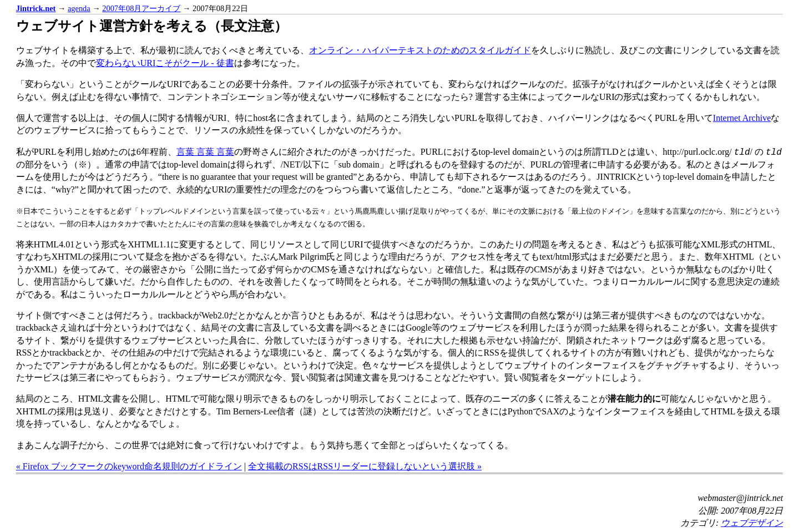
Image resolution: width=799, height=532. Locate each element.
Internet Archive (742, 118)
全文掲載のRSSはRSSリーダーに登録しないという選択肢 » (365, 466)
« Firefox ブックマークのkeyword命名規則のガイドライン (129, 466)
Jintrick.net (36, 8)
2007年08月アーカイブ (141, 8)
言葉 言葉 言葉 (205, 152)
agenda (79, 8)
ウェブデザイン (752, 523)
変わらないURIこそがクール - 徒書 (165, 63)
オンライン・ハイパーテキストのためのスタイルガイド (420, 50)
